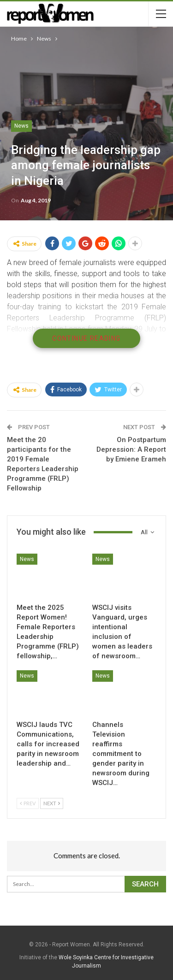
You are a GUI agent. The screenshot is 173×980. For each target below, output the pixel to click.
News (21, 126)
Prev (28, 803)
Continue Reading (86, 338)
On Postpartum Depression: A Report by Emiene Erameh (131, 449)
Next (52, 803)
